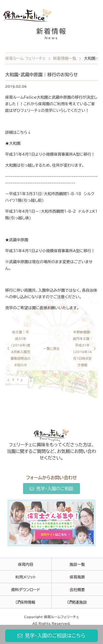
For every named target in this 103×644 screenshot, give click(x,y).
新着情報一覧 (65, 58)
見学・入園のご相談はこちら (51, 636)
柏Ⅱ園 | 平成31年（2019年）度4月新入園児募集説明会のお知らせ (21, 348)
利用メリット (26, 577)
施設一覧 (77, 564)
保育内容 (26, 564)
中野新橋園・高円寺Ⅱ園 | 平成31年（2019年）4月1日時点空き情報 (82, 348)
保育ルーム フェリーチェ (25, 58)
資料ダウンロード (26, 590)
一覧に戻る (51, 348)
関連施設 (77, 602)
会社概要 (77, 590)
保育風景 (77, 577)
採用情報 (26, 602)
